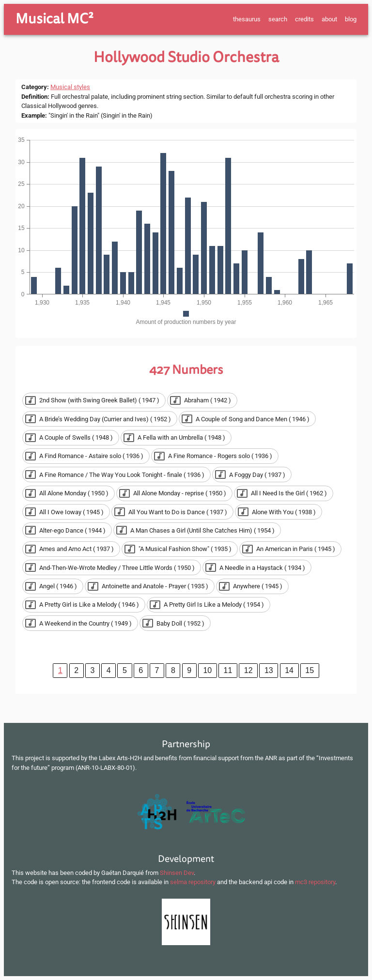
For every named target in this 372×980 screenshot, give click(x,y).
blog (351, 19)
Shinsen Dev (177, 873)
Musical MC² (54, 19)
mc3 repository (315, 882)
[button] (94, 400)
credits (304, 19)
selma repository (193, 882)
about (329, 19)
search (278, 19)
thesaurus (247, 19)
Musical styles (70, 87)
